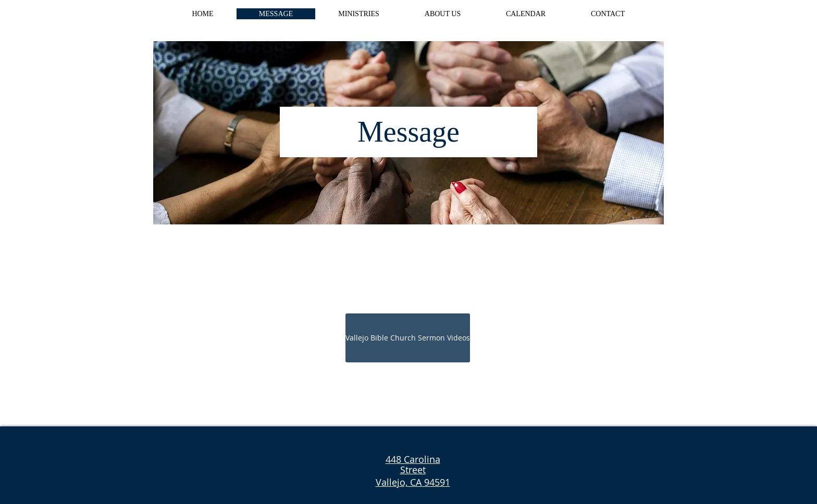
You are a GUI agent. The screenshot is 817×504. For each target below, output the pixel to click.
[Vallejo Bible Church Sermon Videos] (408, 338)
